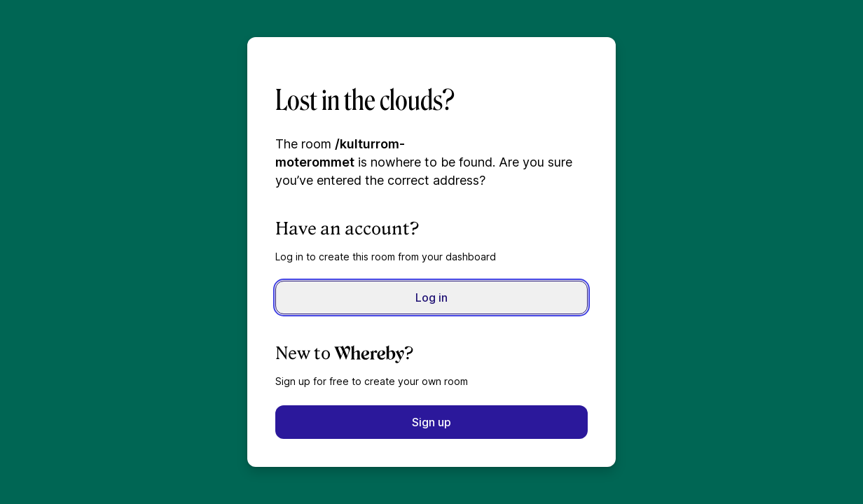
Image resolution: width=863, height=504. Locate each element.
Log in (431, 297)
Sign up (431, 422)
